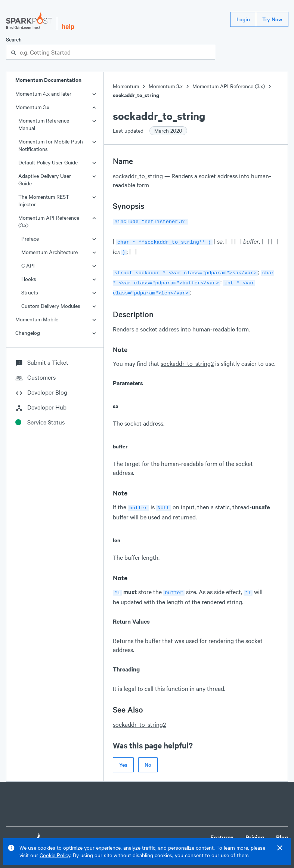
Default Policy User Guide (48, 162)
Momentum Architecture (49, 252)
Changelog (28, 333)
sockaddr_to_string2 (187, 359)
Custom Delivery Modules (51, 306)
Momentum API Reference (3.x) (49, 221)
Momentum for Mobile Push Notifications (51, 145)
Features (222, 831)
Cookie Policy (55, 855)
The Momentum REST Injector (44, 200)
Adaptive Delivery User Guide (45, 180)
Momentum (126, 86)
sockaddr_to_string (136, 95)
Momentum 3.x (32, 107)
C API (28, 265)
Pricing (255, 831)
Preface (30, 239)
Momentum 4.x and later (43, 94)
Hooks (29, 279)
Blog (282, 831)
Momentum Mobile (37, 319)
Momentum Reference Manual (44, 124)
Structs (30, 292)
